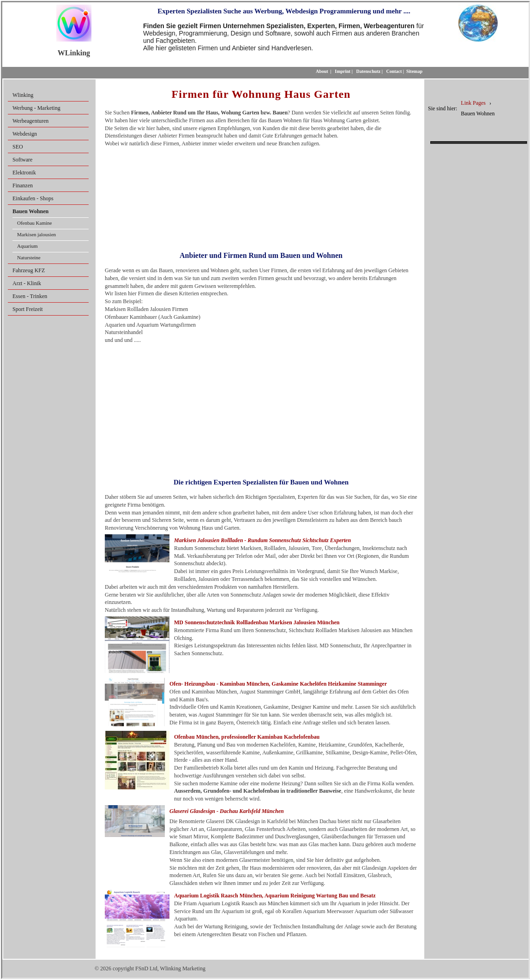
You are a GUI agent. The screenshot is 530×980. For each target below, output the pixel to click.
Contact (394, 71)
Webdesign (25, 134)
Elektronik (24, 173)
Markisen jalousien (36, 234)
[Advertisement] (261, 196)
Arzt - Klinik (27, 283)
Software (22, 160)
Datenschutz (368, 71)
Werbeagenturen (30, 121)
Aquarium (27, 246)
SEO (18, 147)
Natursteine (29, 257)
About (322, 71)
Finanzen (23, 185)
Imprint (343, 71)
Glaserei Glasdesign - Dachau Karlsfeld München (227, 811)
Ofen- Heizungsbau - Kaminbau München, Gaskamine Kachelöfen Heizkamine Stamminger (278, 684)
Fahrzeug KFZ (29, 270)
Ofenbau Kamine (34, 223)
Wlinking (23, 95)
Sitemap (414, 71)
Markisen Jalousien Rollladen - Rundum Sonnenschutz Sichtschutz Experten (262, 540)
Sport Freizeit (28, 309)
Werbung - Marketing (36, 108)
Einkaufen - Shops (33, 198)
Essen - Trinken (30, 296)
